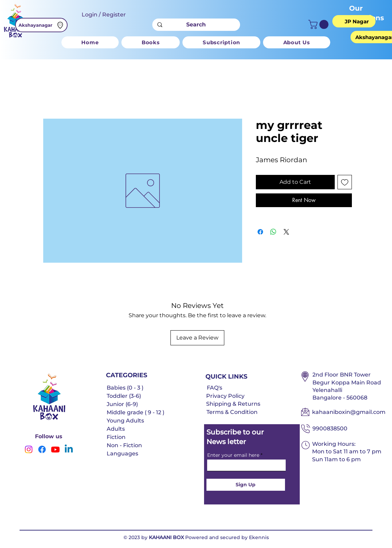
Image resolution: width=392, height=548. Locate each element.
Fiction (116, 437)
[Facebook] (42, 449)
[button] (319, 25)
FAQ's (215, 388)
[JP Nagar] (357, 21)
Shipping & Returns (233, 404)
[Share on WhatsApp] (273, 232)
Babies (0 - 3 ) (125, 388)
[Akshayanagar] (41, 25)
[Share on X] (286, 232)
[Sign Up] (246, 485)
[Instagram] (29, 449)
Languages (122, 454)
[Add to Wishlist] (345, 182)
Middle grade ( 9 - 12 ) (135, 412)
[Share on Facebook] (260, 232)
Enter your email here (233, 455)
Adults (116, 429)
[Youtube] (55, 449)
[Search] (196, 25)
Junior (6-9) (122, 404)
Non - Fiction (124, 445)
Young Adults (125, 421)
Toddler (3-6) (124, 396)
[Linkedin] (69, 449)
